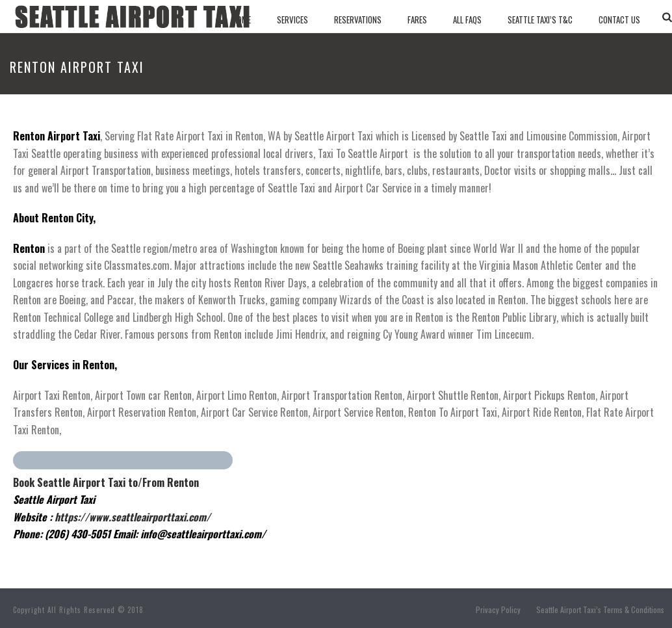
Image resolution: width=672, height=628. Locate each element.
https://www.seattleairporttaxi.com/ (133, 517)
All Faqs (467, 20)
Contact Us (619, 20)
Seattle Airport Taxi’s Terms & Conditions (600, 610)
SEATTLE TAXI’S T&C (540, 20)
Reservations (358, 20)
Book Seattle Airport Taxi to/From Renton (106, 482)
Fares (417, 20)
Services (292, 20)
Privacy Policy (498, 610)
